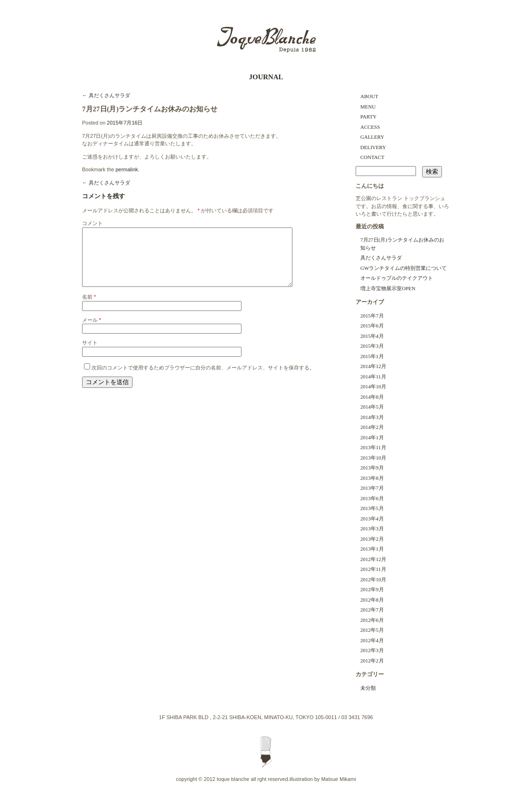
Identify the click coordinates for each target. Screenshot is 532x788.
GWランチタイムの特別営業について (403, 268)
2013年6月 (372, 498)
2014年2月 (372, 427)
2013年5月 (372, 508)
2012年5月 (372, 630)
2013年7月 (372, 488)
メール (91, 331)
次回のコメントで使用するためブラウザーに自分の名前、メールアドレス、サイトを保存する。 (203, 379)
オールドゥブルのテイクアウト (397, 278)
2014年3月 (372, 417)
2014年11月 (373, 377)
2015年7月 (372, 316)
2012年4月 (372, 640)
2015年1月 (372, 356)
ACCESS (370, 127)
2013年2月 (372, 539)
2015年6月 (372, 326)
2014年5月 (372, 407)
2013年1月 (372, 549)
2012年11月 (373, 569)
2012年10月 (373, 579)
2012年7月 (372, 610)
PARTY (368, 117)
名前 (89, 308)
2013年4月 (372, 519)
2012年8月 (372, 600)
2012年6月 (372, 620)
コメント (92, 223)
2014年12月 (373, 366)
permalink (127, 169)
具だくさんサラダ (106, 95)
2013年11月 (373, 447)
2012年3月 (372, 650)
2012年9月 (372, 589)
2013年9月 (372, 468)
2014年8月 (372, 397)
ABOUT (369, 96)
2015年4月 (372, 336)
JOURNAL (266, 77)
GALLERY (372, 137)
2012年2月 (372, 661)
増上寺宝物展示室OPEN (388, 288)
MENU (368, 107)
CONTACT (372, 157)
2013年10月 (373, 458)
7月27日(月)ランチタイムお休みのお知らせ (402, 244)
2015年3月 (372, 346)
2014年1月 (372, 437)
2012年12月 (373, 559)
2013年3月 (372, 528)
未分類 (368, 688)
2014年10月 (373, 386)
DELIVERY (373, 147)
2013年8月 (372, 478)
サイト (90, 354)
